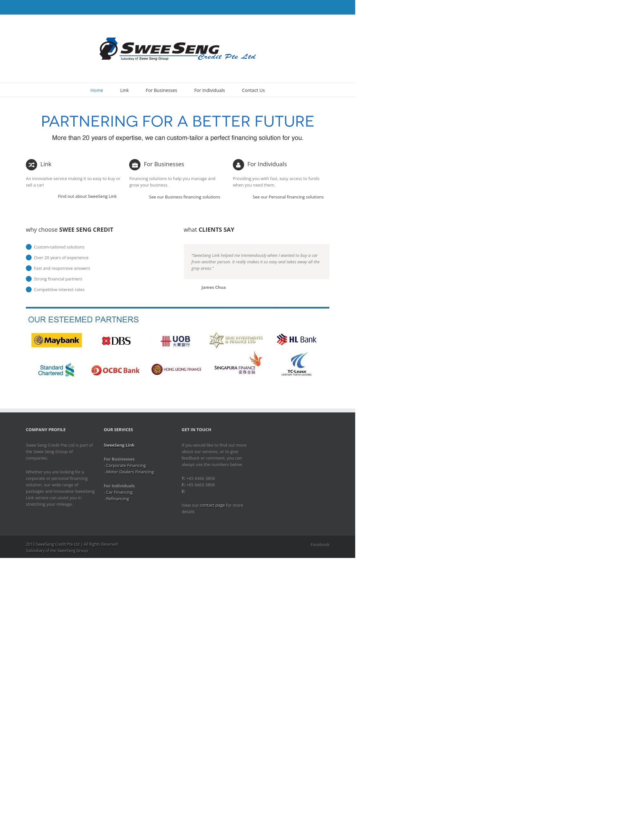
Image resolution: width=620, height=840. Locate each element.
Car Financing (119, 492)
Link (124, 90)
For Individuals (209, 90)
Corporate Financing (126, 465)
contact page (212, 505)
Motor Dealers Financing (130, 472)
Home (97, 90)
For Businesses (162, 90)
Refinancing (118, 499)
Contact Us (253, 90)
